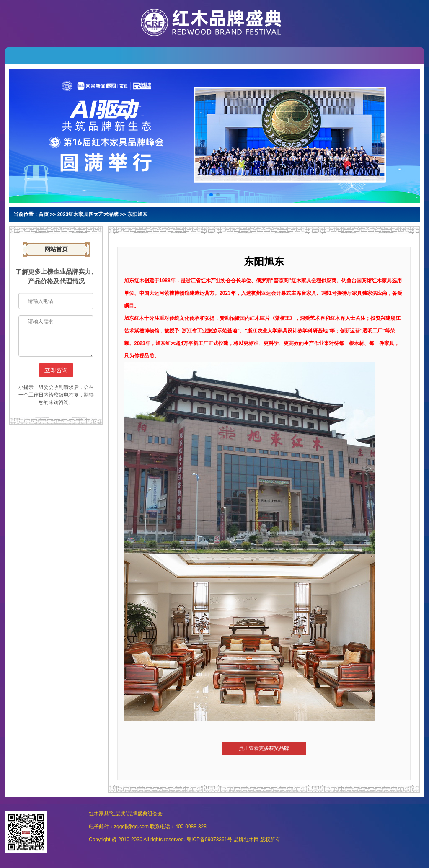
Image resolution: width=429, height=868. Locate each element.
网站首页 (56, 249)
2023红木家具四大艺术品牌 (88, 214)
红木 (249, 840)
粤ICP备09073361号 (209, 840)
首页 (44, 214)
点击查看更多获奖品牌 (264, 748)
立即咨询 (56, 370)
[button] (211, 195)
